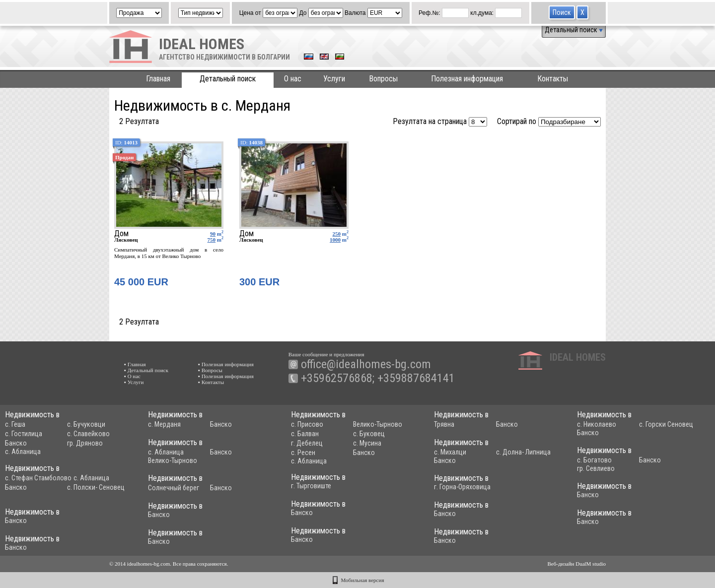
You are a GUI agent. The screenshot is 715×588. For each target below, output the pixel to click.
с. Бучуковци (86, 424)
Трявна (444, 424)
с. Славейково (88, 434)
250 (337, 234)
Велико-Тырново (378, 424)
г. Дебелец (307, 443)
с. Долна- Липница (523, 452)
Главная (158, 79)
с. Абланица (23, 452)
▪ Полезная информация (226, 364)
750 (212, 240)
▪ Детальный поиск (146, 370)
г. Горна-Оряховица (462, 487)
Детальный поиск (574, 30)
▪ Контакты (211, 382)
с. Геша (15, 424)
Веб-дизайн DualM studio (576, 564)
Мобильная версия (363, 580)
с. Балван (305, 434)
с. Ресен (303, 453)
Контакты (553, 79)
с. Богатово (594, 460)
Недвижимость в (32, 415)
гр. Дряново (85, 443)
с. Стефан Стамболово (38, 478)
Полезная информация (467, 79)
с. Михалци (450, 452)
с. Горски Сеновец (666, 424)
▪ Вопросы (210, 370)
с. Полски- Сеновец (96, 487)
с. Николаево (597, 424)
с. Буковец (369, 434)
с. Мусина (367, 443)
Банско (16, 443)
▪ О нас (132, 376)
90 (213, 234)
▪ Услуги (134, 382)
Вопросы (383, 79)
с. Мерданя (164, 424)
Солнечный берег (174, 488)
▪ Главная (135, 364)
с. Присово (307, 424)
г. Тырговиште (311, 486)
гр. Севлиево (596, 468)
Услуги (334, 79)
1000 (335, 240)
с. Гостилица (24, 434)
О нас (293, 79)
